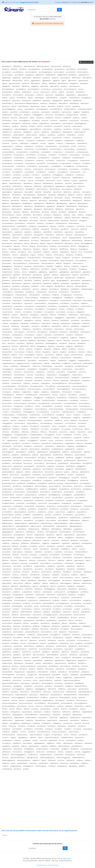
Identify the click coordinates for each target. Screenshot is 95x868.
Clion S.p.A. (67, 858)
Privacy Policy (53, 865)
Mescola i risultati (86, 62)
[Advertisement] (47, 43)
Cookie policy (42, 865)
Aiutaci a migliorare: (20, 2)
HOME (5, 835)
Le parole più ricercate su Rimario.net (47, 23)
